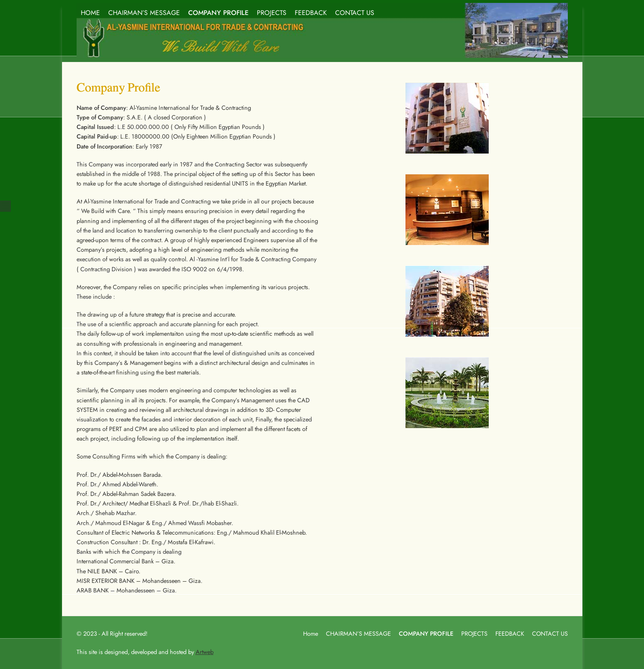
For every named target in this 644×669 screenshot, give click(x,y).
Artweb (205, 652)
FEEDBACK (311, 13)
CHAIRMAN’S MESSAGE (144, 13)
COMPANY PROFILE (218, 13)
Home (311, 633)
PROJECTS (272, 13)
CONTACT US (355, 13)
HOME (90, 13)
